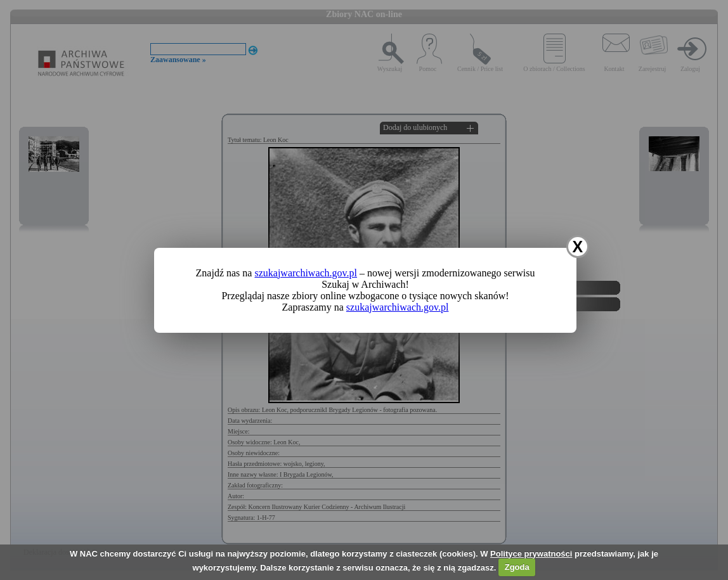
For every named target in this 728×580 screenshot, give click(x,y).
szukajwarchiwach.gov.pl (306, 273)
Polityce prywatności (531, 554)
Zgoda (517, 567)
